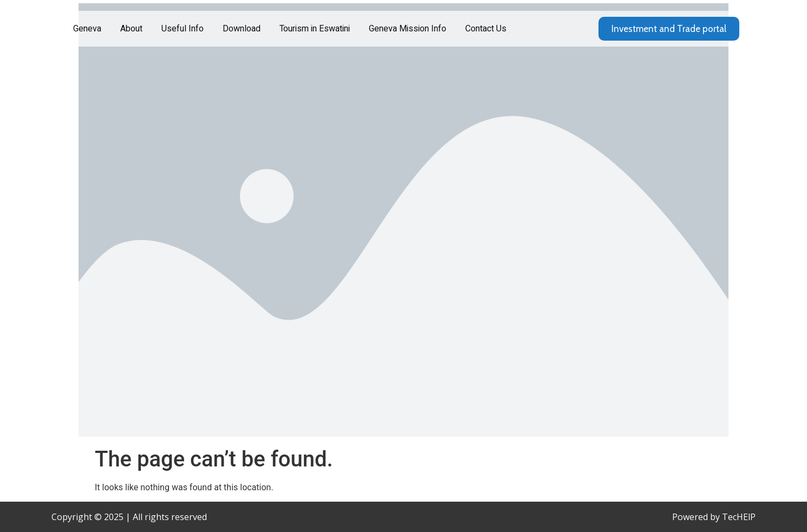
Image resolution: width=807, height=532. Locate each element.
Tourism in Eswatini (315, 29)
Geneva (87, 29)
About (131, 29)
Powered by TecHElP (714, 517)
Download (242, 29)
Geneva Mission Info (408, 29)
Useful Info (183, 29)
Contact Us (486, 29)
